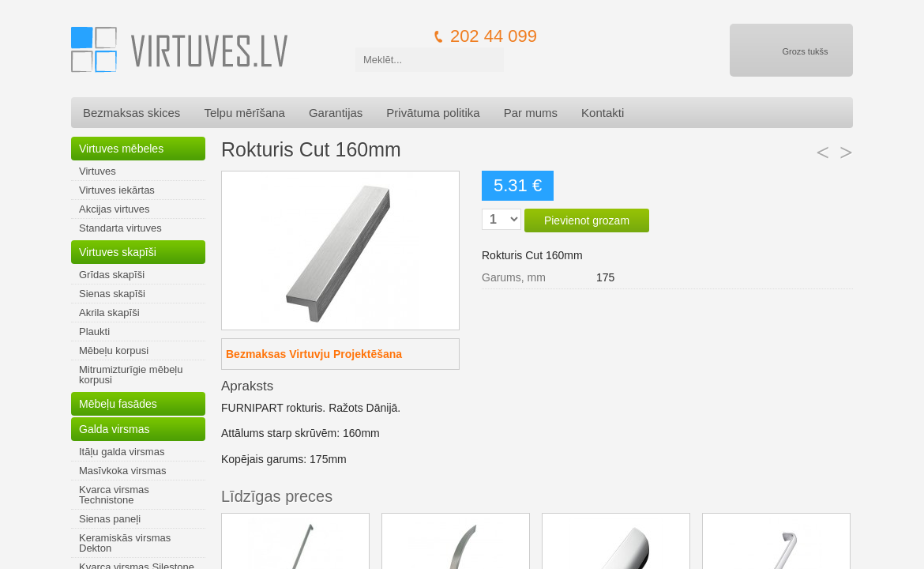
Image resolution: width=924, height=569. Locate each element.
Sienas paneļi (110, 519)
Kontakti (603, 113)
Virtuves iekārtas (117, 190)
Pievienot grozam (587, 220)
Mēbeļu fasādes (118, 404)
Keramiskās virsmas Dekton (125, 543)
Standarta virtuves (120, 228)
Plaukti (94, 332)
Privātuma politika (433, 113)
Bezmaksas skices (131, 113)
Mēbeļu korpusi (114, 350)
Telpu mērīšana (244, 113)
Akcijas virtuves (115, 209)
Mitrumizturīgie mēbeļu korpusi (131, 375)
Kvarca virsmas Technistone (114, 495)
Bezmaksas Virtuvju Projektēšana (314, 354)
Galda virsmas (114, 429)
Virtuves (98, 171)
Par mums (531, 113)
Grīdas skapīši (112, 275)
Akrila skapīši (109, 313)
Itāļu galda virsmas (122, 452)
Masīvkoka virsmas (123, 471)
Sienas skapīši (112, 294)
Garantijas (336, 113)
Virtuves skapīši (118, 252)
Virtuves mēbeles (121, 149)
